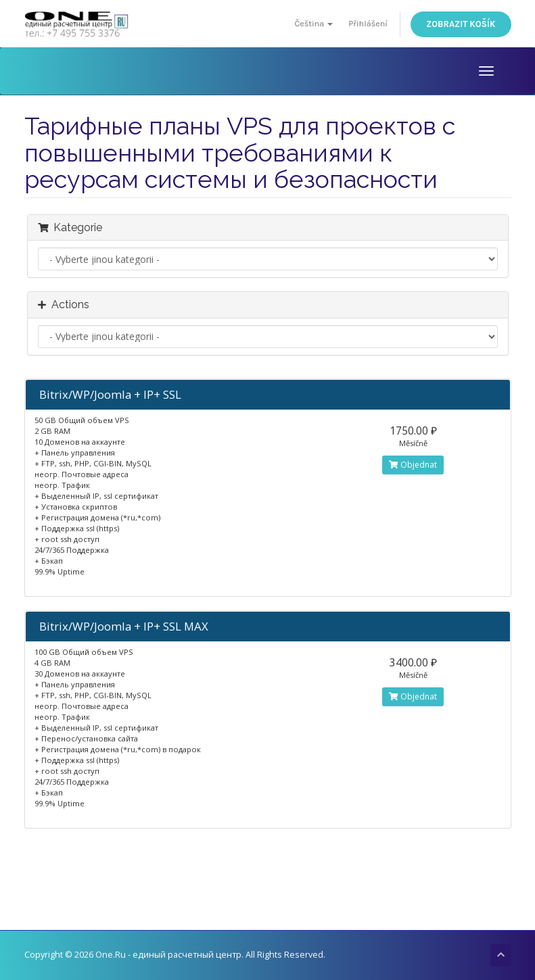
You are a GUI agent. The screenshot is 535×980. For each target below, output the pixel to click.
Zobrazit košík (461, 24)
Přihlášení (368, 23)
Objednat (413, 465)
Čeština (313, 23)
